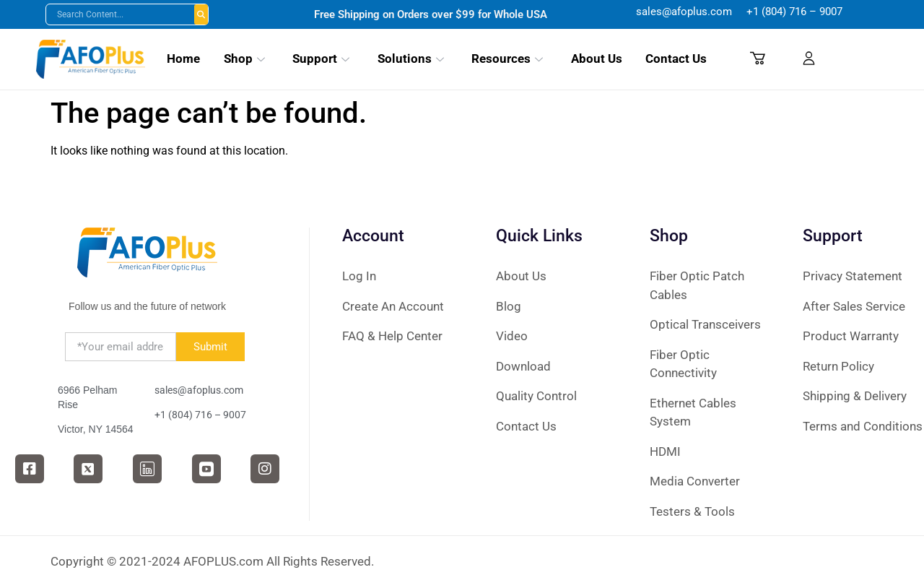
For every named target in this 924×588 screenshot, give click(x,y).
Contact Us (676, 59)
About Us (597, 59)
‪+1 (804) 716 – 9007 (794, 12)
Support (321, 59)
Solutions (411, 59)
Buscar (201, 14)
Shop (244, 59)
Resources (507, 59)
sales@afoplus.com (691, 12)
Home (183, 59)
